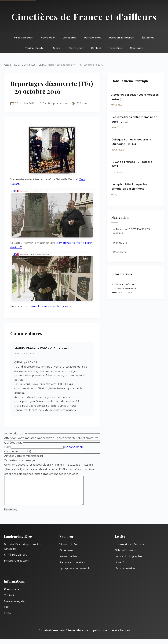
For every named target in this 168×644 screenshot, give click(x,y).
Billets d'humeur (126, 555)
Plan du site (76, 48)
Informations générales (130, 550)
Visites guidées (23, 38)
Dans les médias (125, 573)
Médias (56, 48)
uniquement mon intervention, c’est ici (47, 306)
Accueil (8, 65)
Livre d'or (121, 567)
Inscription (115, 48)
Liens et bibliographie (128, 561)
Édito (7, 618)
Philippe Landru (57, 103)
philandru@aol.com (17, 566)
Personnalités (93, 38)
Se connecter (74, 447)
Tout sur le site (34, 48)
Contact (96, 48)
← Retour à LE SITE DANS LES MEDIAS (131, 231)
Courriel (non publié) (18, 451)
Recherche (120, 252)
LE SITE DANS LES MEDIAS (30, 65)
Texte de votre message (20, 460)
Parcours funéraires (121, 38)
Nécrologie (48, 38)
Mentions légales (15, 606)
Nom (7, 447)
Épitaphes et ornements (75, 573)
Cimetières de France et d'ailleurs (84, 17)
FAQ (7, 612)
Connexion (136, 48)
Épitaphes (148, 38)
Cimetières (69, 38)
